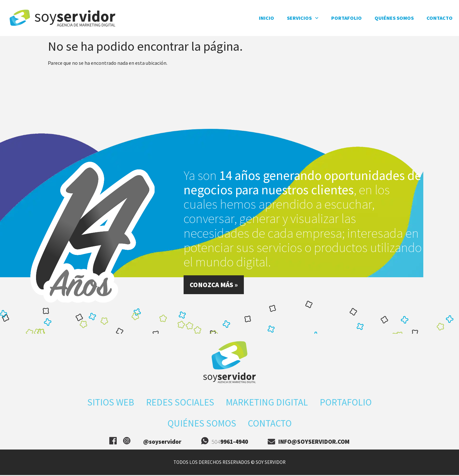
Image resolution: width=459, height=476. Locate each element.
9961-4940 (234, 443)
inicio (266, 18)
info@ (314, 443)
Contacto (440, 18)
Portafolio (346, 18)
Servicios (303, 18)
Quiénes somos (394, 18)
